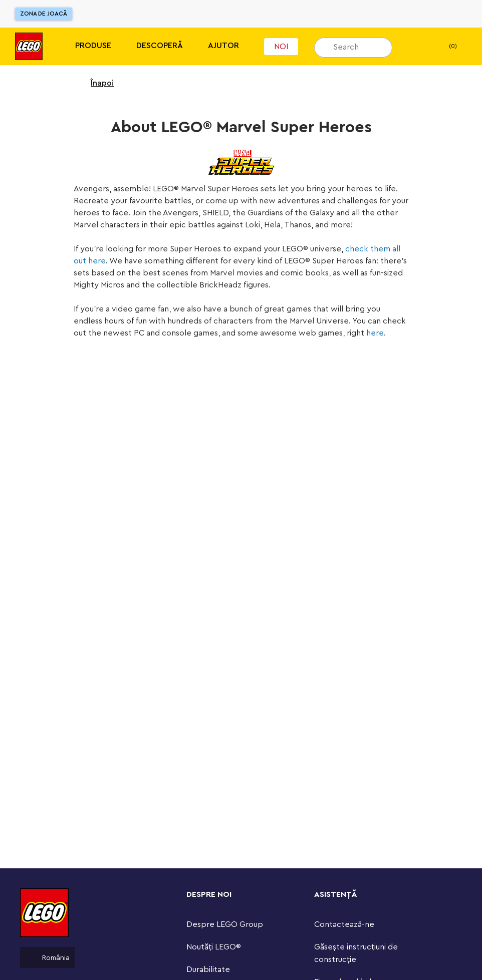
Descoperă (160, 46)
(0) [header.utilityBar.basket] (445, 47)
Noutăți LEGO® (214, 947)
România (47, 957)
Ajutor (223, 46)
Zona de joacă (44, 14)
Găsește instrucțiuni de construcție (356, 953)
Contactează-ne (344, 924)
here (375, 333)
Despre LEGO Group (225, 924)
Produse (93, 46)
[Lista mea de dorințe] (415, 47)
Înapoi (96, 83)
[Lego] (29, 46)
